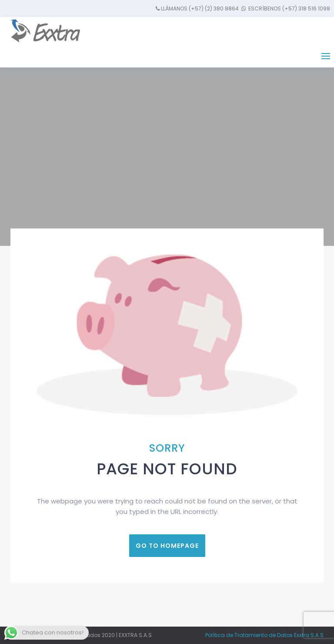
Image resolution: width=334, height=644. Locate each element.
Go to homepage (167, 546)
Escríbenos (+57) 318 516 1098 (289, 8)
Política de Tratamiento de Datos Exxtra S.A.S (264, 635)
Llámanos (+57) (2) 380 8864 (200, 8)
